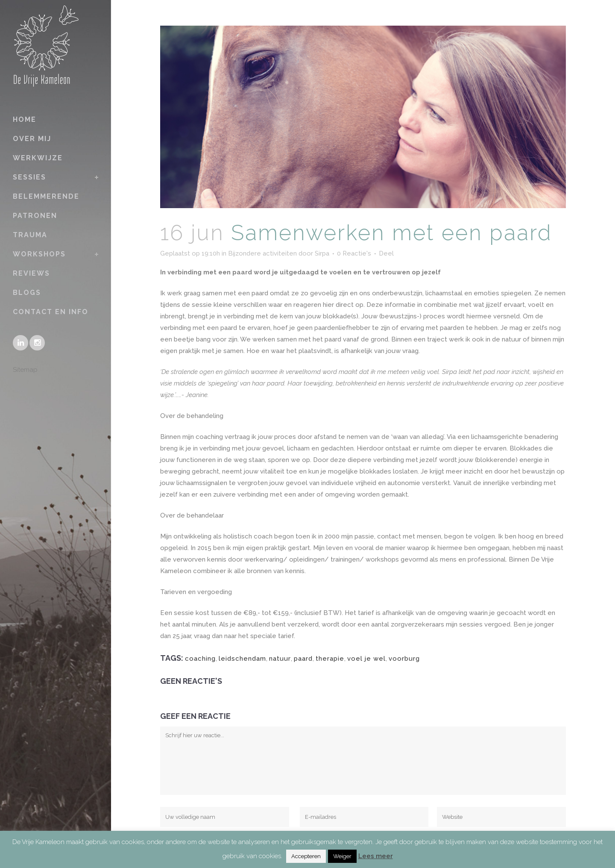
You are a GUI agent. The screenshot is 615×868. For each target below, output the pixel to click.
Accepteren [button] (306, 856)
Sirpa (322, 253)
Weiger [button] (342, 856)
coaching (200, 659)
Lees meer (376, 856)
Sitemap (25, 370)
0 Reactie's (354, 253)
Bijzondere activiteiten (262, 253)
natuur (280, 659)
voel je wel (366, 659)
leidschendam (242, 659)
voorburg (404, 659)
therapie (330, 659)
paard (303, 659)
